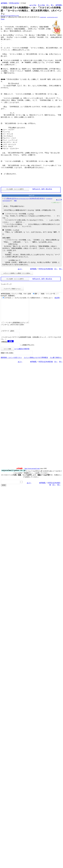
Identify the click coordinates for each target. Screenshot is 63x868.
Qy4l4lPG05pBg (43, 17)
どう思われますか (17, 198)
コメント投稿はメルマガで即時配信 (36, 362)
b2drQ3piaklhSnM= (6, 201)
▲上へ (20, 269)
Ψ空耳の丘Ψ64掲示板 (46, 269)
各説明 (57, 298)
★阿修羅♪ (4, 3)
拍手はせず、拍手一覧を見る (42, 189)
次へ (48, 5)
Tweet (3, 19)
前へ (52, 5)
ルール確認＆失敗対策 (22, 353)
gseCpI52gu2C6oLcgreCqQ (52, 17)
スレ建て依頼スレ (56, 362)
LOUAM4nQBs (49, 199)
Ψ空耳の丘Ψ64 (14, 3)
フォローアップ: (6, 284)
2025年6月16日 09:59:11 (37, 198)
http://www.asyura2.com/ (32, 473)
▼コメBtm (41, 5)
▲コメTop (33, 5)
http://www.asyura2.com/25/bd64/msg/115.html (10, 16)
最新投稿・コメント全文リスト (11, 362)
